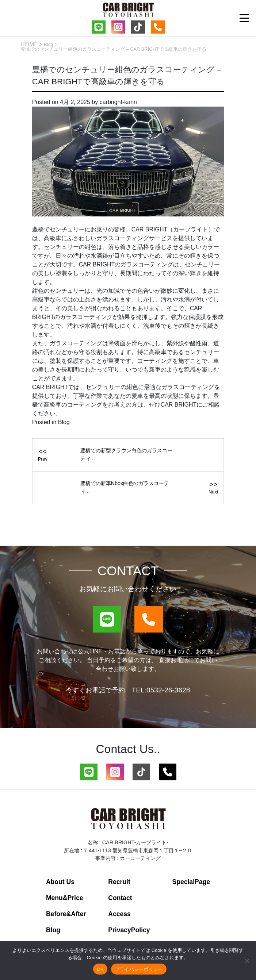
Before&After (66, 914)
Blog (49, 44)
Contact (120, 898)
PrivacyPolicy (129, 930)
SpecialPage (191, 882)
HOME (29, 44)
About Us (60, 882)
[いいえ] (247, 961)
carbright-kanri (118, 102)
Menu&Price (65, 898)
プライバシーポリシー (139, 969)
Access (119, 914)
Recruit (119, 882)
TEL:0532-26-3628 (161, 690)
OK (100, 969)
